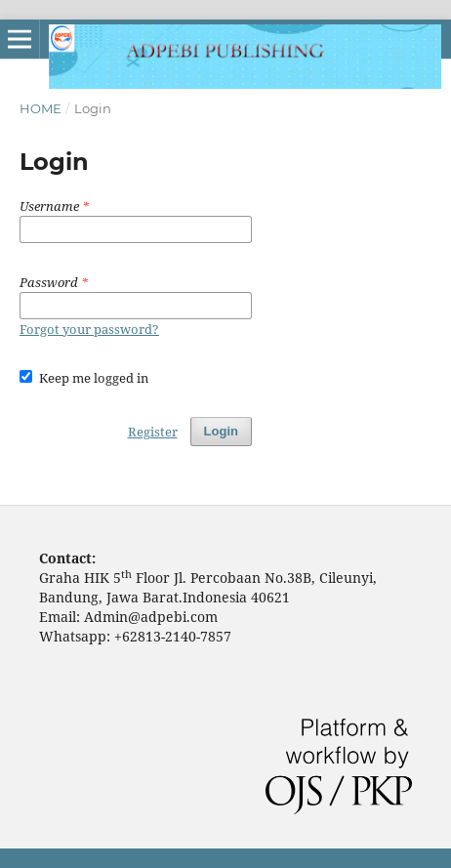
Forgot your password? (89, 329)
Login (221, 431)
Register (153, 432)
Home (41, 108)
